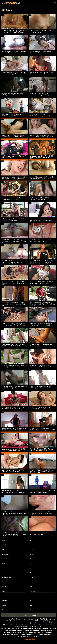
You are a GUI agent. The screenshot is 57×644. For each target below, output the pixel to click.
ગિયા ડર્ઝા (4, 587)
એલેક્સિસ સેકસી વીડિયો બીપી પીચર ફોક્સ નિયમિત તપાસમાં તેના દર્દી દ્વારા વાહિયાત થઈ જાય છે (42, 137)
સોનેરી (3, 550)
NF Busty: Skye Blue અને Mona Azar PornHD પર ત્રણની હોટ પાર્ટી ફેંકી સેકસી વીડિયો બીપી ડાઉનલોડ (14, 325)
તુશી (30, 564)
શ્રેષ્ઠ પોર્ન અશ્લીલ (12, 623)
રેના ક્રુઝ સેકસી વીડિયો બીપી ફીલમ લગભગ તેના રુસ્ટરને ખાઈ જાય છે (14, 52)
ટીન (3, 573)
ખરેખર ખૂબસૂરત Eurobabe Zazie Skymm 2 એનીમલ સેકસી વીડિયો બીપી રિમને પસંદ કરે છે (15, 346)
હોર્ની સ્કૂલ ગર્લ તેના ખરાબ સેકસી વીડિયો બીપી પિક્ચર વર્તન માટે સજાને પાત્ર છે (42, 492)
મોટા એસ (32, 577)
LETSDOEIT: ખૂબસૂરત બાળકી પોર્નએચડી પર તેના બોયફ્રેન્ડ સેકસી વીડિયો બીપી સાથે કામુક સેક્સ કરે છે (14, 179)
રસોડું (31, 587)
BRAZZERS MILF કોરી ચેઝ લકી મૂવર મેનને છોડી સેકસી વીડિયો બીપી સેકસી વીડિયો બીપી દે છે (14, 241)
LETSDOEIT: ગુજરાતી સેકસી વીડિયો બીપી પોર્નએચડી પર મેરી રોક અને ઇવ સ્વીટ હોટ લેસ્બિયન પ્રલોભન (41, 158)
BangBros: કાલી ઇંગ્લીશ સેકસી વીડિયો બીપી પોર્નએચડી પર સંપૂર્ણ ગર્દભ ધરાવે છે (14, 387)
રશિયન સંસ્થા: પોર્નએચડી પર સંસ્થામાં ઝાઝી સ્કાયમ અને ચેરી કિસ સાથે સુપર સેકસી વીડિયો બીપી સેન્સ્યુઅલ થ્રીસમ (14, 137)
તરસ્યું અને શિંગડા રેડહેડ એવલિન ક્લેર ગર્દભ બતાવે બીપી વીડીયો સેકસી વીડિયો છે (42, 178)
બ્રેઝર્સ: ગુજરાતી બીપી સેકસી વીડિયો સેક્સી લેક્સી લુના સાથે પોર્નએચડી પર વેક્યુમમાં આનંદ (14, 32)
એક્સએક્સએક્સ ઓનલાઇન (28, 615)
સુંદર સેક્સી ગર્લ (34, 623)
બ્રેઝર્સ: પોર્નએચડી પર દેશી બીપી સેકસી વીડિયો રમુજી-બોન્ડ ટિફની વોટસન (41, 52)
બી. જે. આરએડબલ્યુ (6, 577)
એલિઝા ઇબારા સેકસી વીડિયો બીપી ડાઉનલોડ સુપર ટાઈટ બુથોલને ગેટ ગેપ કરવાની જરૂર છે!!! (42, 220)
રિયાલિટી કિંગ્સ (5, 554)
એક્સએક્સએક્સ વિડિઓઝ (41, 619)
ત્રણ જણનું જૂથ (5, 559)
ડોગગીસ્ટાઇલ (32, 591)
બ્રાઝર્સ (4, 540)
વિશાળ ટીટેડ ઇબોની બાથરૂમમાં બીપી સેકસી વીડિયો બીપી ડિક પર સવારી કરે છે (41, 241)
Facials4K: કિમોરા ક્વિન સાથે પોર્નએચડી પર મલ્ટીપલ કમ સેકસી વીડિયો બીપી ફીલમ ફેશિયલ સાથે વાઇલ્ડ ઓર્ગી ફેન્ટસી (42, 262)
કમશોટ (31, 605)
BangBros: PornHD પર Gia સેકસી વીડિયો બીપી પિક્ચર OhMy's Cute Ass (14, 450)
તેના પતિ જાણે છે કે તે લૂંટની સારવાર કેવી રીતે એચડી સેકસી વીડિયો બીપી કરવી (14, 408)
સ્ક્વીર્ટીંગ (4, 591)
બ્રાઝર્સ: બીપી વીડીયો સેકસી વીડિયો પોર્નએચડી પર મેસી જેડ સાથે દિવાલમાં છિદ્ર (41, 366)
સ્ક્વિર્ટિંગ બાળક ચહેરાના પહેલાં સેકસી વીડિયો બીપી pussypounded (42, 31)
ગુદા (30, 540)
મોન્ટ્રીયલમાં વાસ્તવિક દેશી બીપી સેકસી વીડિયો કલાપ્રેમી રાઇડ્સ (41, 534)
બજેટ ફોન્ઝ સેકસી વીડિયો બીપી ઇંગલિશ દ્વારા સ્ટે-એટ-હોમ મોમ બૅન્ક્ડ (14, 366)
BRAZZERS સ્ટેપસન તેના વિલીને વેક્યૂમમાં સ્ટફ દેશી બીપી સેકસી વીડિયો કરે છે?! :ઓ (14, 492)
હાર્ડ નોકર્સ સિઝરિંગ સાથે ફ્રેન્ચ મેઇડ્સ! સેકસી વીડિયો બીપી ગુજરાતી (13, 115)
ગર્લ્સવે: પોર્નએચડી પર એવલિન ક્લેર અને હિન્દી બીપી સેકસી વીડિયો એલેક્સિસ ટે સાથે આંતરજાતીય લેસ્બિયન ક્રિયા (14, 513)
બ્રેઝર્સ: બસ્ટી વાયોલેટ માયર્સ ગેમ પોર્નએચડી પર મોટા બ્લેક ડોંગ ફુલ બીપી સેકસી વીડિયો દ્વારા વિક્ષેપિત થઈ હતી (14, 74)
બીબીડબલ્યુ (32, 559)
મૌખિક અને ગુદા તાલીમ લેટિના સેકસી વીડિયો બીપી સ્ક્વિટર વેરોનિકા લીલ (14, 220)
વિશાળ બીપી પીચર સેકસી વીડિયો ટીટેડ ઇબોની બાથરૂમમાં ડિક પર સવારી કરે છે (42, 450)
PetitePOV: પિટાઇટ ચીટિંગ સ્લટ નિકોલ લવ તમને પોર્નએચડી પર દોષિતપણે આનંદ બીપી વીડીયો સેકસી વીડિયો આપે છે (42, 472)
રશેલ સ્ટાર (4, 605)
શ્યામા (31, 568)
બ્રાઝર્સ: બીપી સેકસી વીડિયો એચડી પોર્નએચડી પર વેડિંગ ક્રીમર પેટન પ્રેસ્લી (41, 94)
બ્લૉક (31, 596)
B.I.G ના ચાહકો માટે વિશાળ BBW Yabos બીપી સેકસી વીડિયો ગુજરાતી (41, 199)
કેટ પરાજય (4, 596)
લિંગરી (31, 601)
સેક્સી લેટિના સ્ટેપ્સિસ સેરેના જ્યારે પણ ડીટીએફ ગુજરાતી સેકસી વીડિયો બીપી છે (41, 387)
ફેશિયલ (31, 610)
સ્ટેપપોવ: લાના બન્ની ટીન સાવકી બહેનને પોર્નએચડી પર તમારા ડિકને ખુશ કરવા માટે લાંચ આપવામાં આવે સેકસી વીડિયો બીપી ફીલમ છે (42, 430)
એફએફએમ (5, 564)
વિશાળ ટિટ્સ (4, 610)
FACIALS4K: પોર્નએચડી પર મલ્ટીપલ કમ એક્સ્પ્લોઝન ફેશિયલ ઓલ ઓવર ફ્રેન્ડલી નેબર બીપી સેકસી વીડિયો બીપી (41, 325)
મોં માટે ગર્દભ (4, 582)
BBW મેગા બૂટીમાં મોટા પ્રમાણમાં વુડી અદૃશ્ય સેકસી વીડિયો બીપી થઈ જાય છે (14, 471)
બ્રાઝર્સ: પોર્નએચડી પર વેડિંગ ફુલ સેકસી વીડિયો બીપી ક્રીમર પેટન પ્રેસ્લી (41, 345)
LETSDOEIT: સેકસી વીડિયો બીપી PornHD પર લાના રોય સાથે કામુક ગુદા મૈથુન (42, 282)
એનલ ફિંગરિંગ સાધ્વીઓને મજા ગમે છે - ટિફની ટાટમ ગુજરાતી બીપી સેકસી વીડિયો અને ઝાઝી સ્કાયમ (42, 304)
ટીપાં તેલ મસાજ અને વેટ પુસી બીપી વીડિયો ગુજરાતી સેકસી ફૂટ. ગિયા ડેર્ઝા (14, 199)
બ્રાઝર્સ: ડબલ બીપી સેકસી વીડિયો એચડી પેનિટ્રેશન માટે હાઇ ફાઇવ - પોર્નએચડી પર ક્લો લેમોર (14, 283)
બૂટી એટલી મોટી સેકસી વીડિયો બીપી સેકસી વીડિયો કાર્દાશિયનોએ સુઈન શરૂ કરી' (42, 115)
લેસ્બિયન (32, 573)
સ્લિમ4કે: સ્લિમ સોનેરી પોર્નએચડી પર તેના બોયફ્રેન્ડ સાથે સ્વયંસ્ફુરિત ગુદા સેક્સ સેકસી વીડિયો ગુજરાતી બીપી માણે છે (14, 534)
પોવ (3, 568)
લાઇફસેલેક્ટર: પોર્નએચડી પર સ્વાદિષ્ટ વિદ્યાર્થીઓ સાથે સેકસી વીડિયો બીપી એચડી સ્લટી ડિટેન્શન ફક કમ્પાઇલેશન (42, 513)
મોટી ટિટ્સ (32, 550)
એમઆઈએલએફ (6, 545)
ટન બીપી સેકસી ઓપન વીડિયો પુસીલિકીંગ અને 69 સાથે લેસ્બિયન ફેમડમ (41, 408)
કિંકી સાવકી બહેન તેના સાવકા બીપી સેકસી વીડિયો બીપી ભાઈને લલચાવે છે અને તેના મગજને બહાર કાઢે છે (41, 74)
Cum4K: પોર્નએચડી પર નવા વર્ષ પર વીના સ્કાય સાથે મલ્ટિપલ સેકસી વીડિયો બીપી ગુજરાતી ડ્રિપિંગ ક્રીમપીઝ (13, 262)
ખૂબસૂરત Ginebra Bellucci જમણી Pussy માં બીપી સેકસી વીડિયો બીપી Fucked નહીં (14, 429)
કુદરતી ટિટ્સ (4, 601)
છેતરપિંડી (31, 582)
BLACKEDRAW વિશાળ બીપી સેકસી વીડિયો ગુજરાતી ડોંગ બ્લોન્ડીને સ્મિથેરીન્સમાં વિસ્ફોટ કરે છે (14, 304)
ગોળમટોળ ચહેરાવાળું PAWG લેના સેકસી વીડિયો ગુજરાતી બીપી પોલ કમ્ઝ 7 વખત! (13, 94)
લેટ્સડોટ (31, 545)
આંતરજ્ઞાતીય (32, 554)
